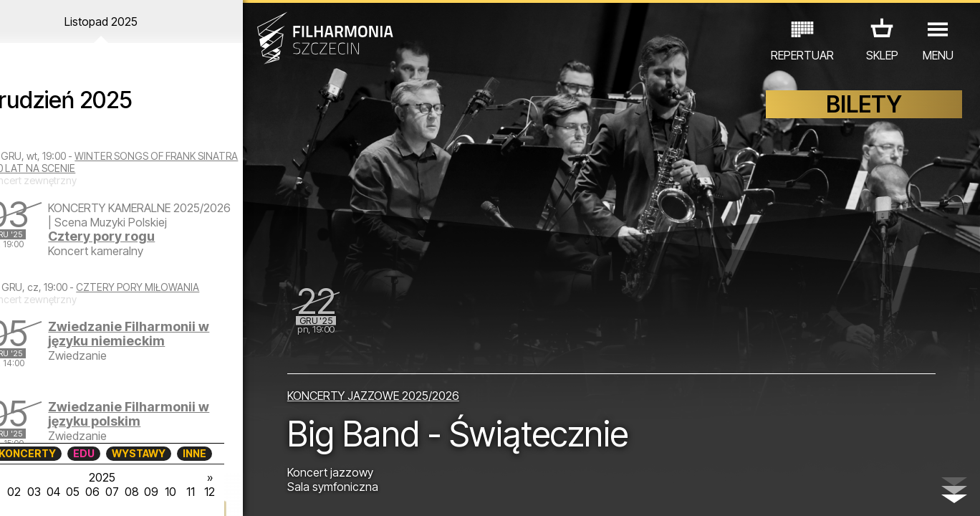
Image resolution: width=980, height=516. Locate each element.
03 (55, 492)
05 (94, 492)
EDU (105, 453)
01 (15, 492)
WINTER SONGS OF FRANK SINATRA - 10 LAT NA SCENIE (130, 162)
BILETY (864, 106)
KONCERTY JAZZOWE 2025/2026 (384, 395)
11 (213, 492)
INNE (216, 453)
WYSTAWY (160, 453)
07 (134, 492)
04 (74, 492)
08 (153, 492)
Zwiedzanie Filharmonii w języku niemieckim (162, 339)
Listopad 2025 (128, 21)
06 (114, 492)
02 (35, 492)
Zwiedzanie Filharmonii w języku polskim (162, 420)
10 (193, 492)
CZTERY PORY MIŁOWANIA (176, 293)
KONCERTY (49, 453)
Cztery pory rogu (135, 250)
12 (232, 492)
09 (173, 492)
